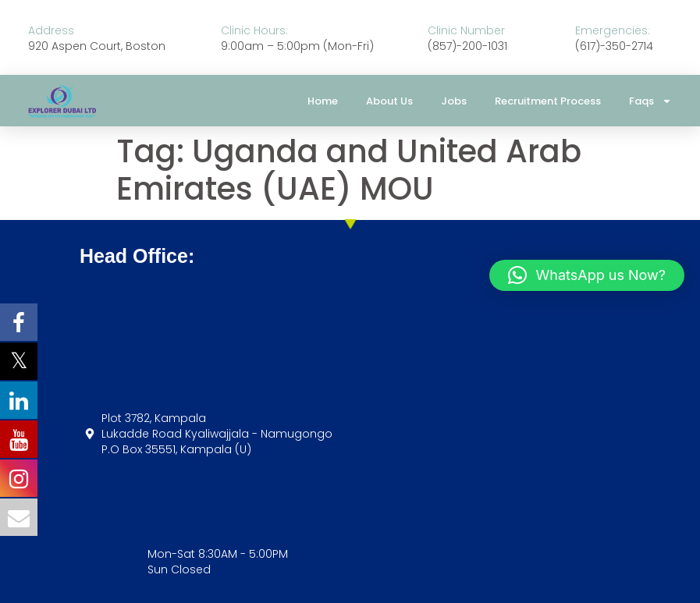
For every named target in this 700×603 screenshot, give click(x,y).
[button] (587, 275)
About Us (389, 101)
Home (323, 101)
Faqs (650, 101)
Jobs (454, 101)
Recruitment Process (548, 101)
